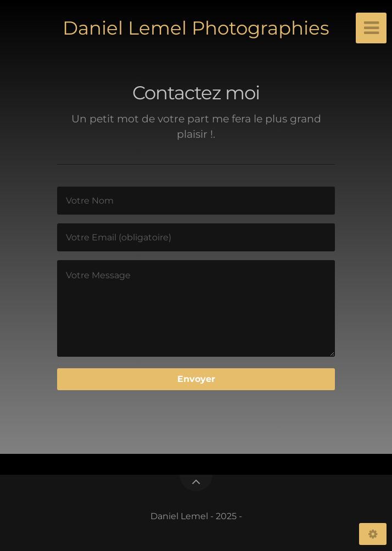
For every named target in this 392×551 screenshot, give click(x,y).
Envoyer (196, 379)
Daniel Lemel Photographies (196, 28)
